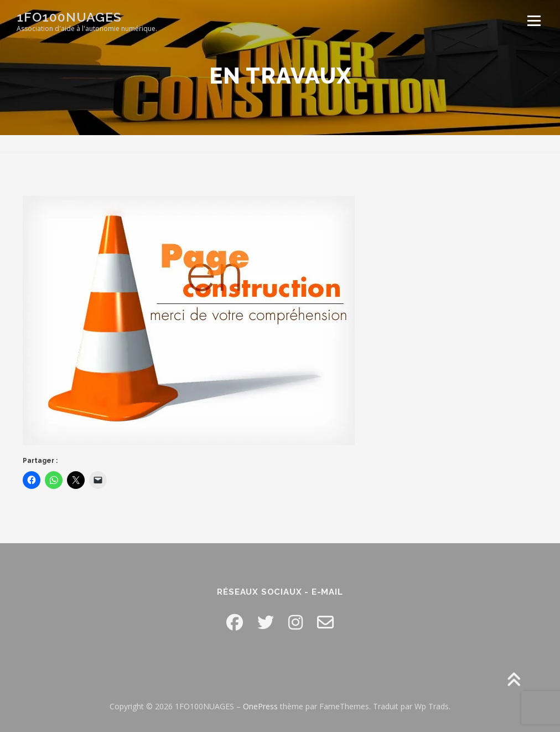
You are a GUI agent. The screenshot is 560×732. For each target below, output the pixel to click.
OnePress (260, 706)
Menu (534, 21)
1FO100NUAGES (69, 17)
